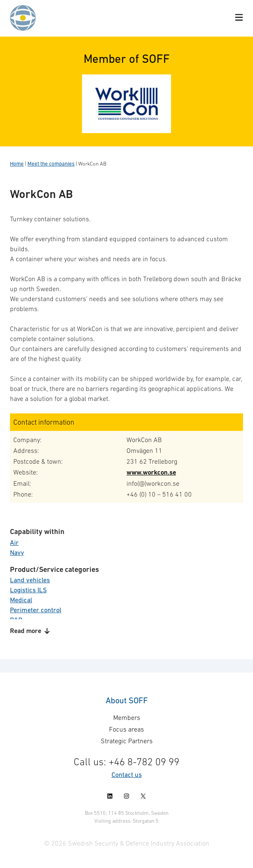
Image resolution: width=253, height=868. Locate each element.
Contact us (127, 774)
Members (127, 717)
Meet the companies (51, 164)
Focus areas (126, 729)
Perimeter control (36, 610)
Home (17, 164)
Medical (21, 600)
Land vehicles (30, 580)
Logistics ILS (28, 590)
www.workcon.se (151, 472)
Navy (17, 552)
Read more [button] (30, 631)
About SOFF (127, 700)
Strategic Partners (127, 741)
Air (14, 542)
